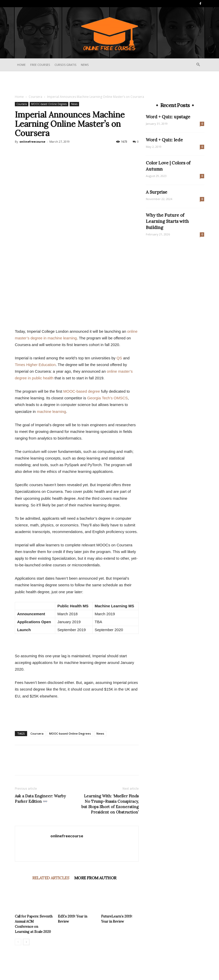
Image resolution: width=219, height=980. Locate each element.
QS (119, 358)
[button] (198, 65)
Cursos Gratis (65, 65)
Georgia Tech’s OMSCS (108, 398)
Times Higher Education (35, 365)
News (85, 65)
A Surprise (157, 192)
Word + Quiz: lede (164, 140)
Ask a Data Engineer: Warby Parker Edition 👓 (40, 799)
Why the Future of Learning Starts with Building (167, 221)
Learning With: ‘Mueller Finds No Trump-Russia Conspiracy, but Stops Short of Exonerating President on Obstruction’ (110, 804)
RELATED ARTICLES (51, 878)
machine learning (51, 411)
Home (21, 65)
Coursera (35, 97)
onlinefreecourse (32, 142)
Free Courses (40, 65)
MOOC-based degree (81, 391)
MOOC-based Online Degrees (49, 104)
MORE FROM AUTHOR (95, 878)
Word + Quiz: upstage (168, 117)
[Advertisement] (109, 82)
